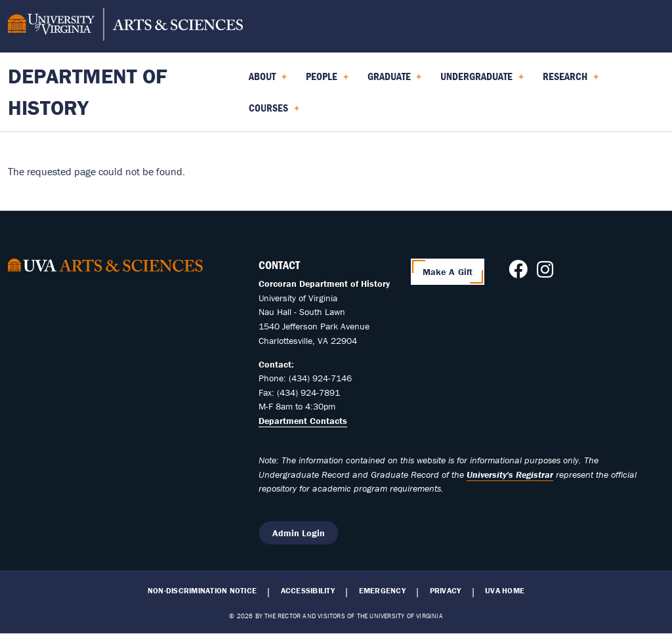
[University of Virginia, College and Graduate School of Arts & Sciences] (125, 26)
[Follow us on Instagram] (545, 273)
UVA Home (505, 591)
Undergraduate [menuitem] (482, 81)
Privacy (446, 591)
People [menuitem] (327, 81)
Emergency (382, 591)
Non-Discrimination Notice (202, 591)
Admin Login (299, 533)
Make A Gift (448, 272)
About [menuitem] (268, 81)
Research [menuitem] (571, 81)
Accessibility (308, 591)
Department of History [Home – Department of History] (88, 92)
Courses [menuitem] (274, 112)
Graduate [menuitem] (395, 81)
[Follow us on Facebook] (518, 273)
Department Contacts (303, 421)
